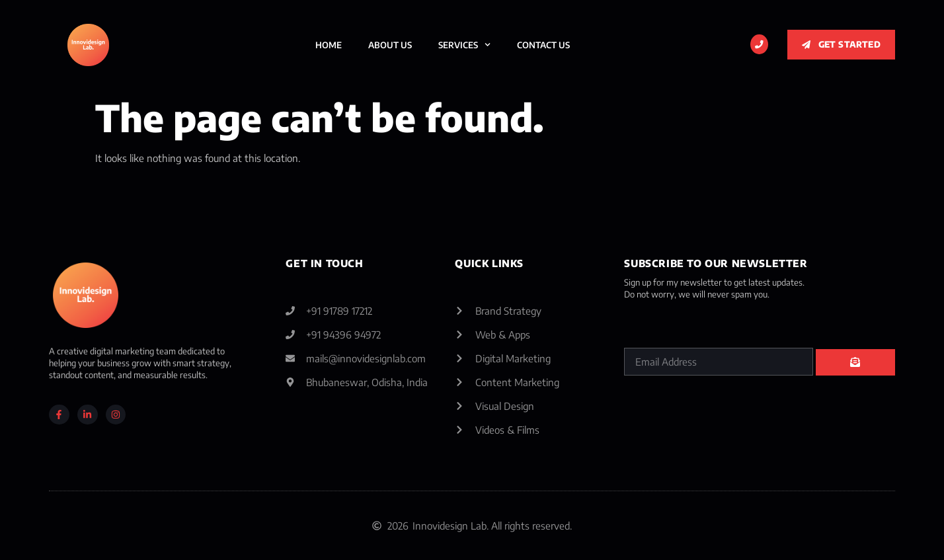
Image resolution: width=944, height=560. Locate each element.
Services (464, 45)
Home (329, 45)
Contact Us (543, 45)
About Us (390, 45)
